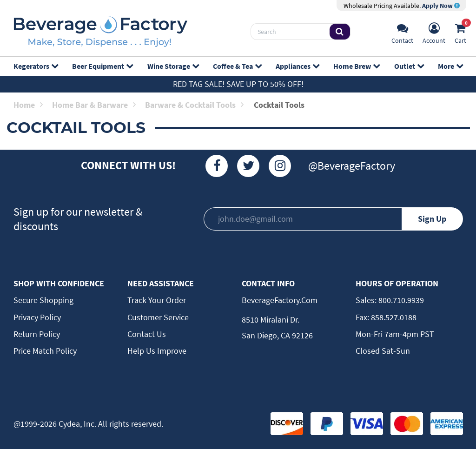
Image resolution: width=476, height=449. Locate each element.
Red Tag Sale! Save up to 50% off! (238, 84)
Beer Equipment (102, 66)
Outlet (409, 66)
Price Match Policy (45, 351)
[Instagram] (280, 166)
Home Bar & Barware (94, 105)
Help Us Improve (157, 351)
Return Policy (37, 334)
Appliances (297, 66)
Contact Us (147, 334)
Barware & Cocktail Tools (194, 105)
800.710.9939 (400, 300)
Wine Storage (173, 66)
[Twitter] (248, 166)
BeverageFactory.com (280, 300)
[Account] (434, 32)
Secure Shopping (43, 300)
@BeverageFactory (352, 166)
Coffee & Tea (237, 66)
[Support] (402, 32)
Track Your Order (157, 300)
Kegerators (36, 66)
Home (28, 105)
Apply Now (441, 6)
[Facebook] (217, 166)
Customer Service (158, 317)
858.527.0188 (393, 317)
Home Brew (356, 66)
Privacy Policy (37, 317)
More (450, 66)
